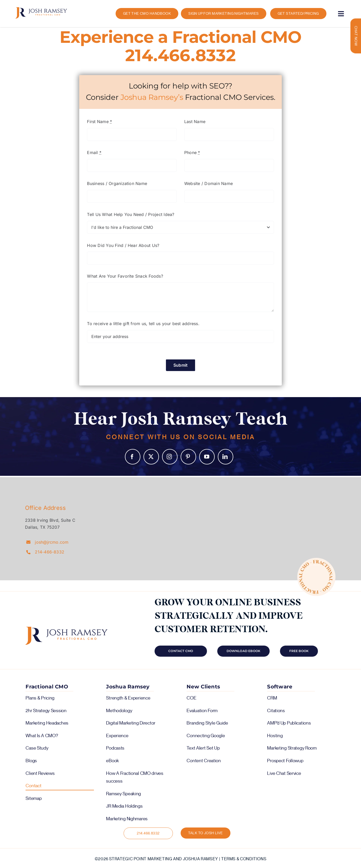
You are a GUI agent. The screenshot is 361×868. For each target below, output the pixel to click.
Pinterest (188, 457)
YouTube (207, 457)
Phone (192, 152)
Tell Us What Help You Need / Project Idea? (131, 214)
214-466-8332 (50, 552)
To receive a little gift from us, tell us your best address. (143, 324)
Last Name (195, 122)
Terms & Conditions (244, 859)
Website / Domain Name (208, 183)
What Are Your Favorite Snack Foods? (125, 276)
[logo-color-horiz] (41, 9)
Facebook (133, 457)
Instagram (170, 457)
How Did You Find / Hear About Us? (123, 245)
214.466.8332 (180, 55)
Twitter (151, 457)
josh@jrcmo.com (52, 542)
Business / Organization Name (117, 183)
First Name (99, 122)
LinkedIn (226, 457)
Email (94, 152)
